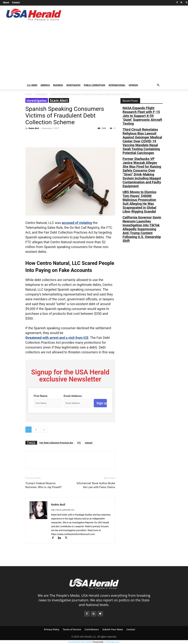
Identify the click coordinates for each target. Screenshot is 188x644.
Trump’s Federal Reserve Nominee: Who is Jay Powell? (44, 485)
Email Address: (73, 396)
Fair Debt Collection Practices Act (56, 443)
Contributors (92, 629)
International (117, 85)
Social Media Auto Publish (80, 642)
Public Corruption (94, 85)
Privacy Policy (52, 629)
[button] (158, 85)
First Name (41, 396)
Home (29, 94)
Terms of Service (72, 629)
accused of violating (77, 223)
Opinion (133, 85)
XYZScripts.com (112, 642)
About (6, 3)
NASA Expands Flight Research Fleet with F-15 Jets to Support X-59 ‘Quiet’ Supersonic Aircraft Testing (142, 116)
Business (58, 85)
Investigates (73, 85)
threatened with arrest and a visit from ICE (57, 338)
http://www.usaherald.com (63, 510)
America (45, 85)
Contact (16, 3)
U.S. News (32, 85)
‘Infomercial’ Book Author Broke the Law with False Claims (96, 485)
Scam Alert (59, 100)
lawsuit (89, 443)
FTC (79, 443)
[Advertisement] (94, 53)
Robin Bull (34, 128)
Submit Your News (113, 629)
